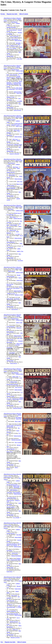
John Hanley (18, 417)
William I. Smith (10, 396)
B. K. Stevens (19, 89)
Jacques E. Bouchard (14, 154)
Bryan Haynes (11, 163)
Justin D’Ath (15, 553)
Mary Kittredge (14, 75)
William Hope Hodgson (18, 399)
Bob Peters (11, 209)
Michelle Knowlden (11, 27)
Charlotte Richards (17, 408)
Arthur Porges (20, 280)
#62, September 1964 (14, 83)
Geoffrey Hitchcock (11, 611)
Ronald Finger (15, 319)
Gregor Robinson (11, 242)
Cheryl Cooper (11, 120)
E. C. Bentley (13, 48)
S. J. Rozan (19, 607)
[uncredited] (9, 348)
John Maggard (15, 373)
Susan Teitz (19, 419)
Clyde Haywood (10, 601)
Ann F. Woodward (14, 36)
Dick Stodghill (14, 225)
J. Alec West (19, 59)
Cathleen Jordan (19, 71)
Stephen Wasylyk (11, 172)
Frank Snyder (18, 589)
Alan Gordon (17, 130)
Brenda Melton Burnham (13, 276)
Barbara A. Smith (19, 295)
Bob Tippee (16, 167)
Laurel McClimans (12, 498)
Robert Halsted (10, 332)
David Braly (17, 487)
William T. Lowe (14, 46)
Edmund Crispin (18, 145)
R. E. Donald (16, 517)
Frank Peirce (10, 572)
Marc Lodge (18, 421)
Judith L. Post (20, 251)
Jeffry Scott (15, 139)
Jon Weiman (14, 22)
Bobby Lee (15, 630)
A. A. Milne (20, 101)
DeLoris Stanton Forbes (12, 485)
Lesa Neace (20, 260)
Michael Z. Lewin (15, 125)
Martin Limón (13, 230)
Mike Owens (13, 217)
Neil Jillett (18, 43)
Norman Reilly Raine (16, 560)
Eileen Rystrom (17, 110)
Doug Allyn (19, 93)
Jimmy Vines (15, 377)
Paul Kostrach (15, 309)
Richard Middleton (11, 188)
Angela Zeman (10, 340)
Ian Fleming (17, 299)
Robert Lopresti (11, 185)
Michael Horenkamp (16, 556)
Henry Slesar (10, 452)
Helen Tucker (20, 344)
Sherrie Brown (14, 363)
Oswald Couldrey (11, 507)
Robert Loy (10, 605)
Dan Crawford (15, 39)
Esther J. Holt (16, 486)
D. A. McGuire (10, 214)
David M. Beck (15, 69)
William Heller (10, 56)
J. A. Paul (17, 234)
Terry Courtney (18, 442)
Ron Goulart (14, 595)
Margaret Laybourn (15, 637)
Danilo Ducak (11, 271)
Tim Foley (9, 286)
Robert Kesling (18, 40)
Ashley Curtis (19, 126)
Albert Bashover (14, 490)
